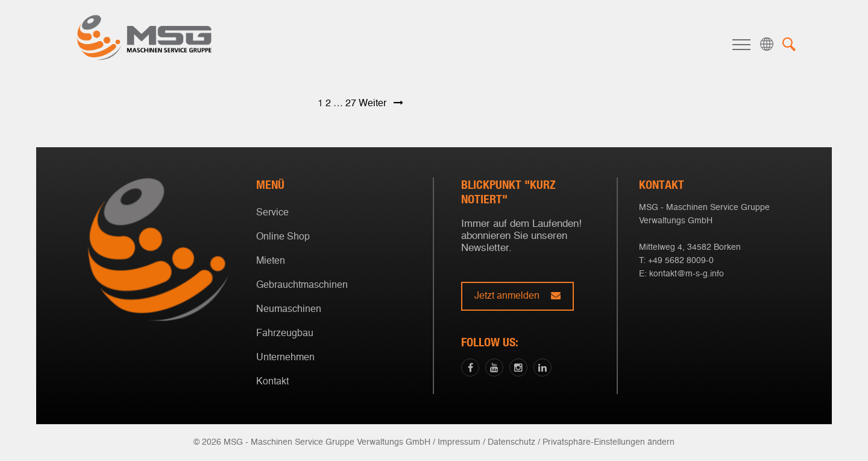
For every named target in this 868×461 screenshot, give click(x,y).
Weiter (381, 104)
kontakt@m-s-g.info (687, 274)
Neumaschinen (289, 310)
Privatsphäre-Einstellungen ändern (609, 442)
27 (351, 104)
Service (272, 213)
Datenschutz (511, 442)
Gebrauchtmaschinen (302, 285)
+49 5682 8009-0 (681, 261)
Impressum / (461, 442)
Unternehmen (285, 358)
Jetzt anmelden (517, 296)
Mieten (271, 261)
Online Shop (283, 237)
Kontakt (272, 382)
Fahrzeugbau (285, 334)
